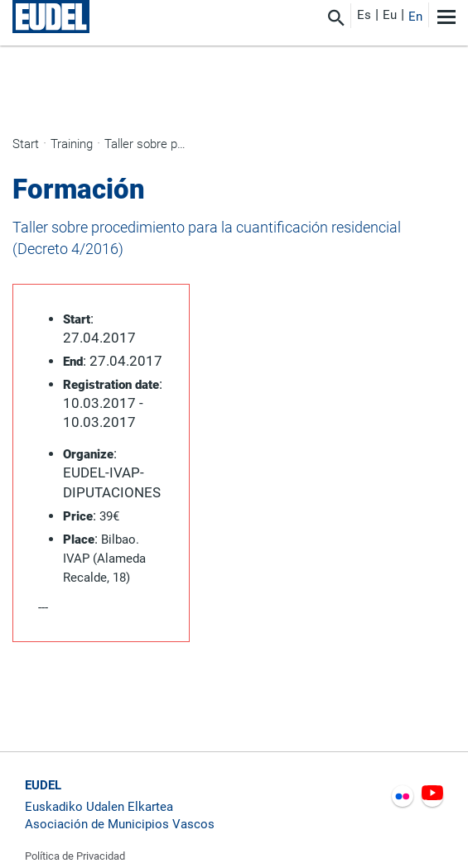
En (415, 17)
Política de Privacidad (75, 856)
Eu (390, 15)
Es (364, 15)
